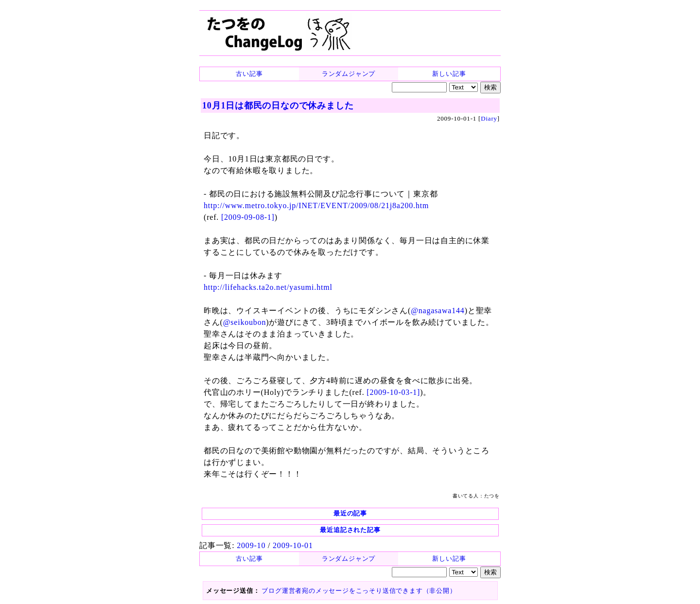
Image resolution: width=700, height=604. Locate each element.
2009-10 (251, 545)
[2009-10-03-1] (393, 392)
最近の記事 (350, 513)
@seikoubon (245, 322)
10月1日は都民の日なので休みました (278, 106)
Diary (489, 118)
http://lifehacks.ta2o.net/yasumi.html (268, 287)
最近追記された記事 (350, 530)
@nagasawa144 (438, 311)
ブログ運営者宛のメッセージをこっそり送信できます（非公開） (359, 591)
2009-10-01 (293, 545)
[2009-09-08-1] (248, 217)
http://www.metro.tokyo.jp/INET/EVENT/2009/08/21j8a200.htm (316, 205)
